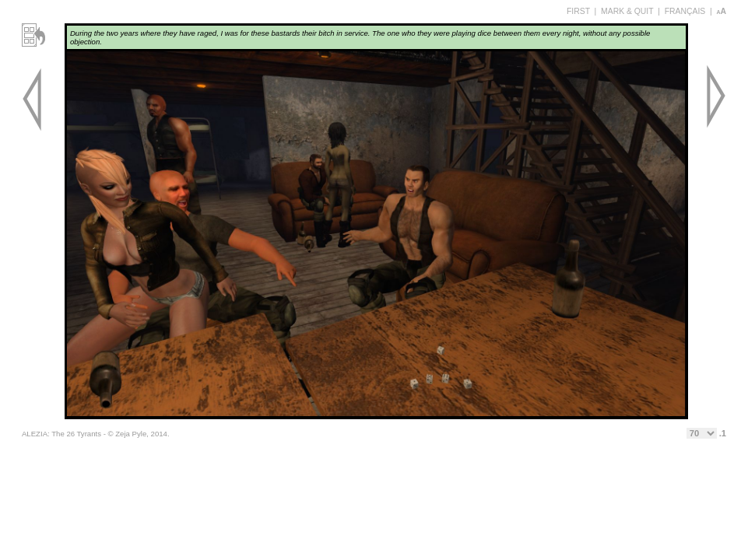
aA (721, 11)
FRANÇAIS (685, 11)
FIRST (578, 11)
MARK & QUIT (627, 11)
